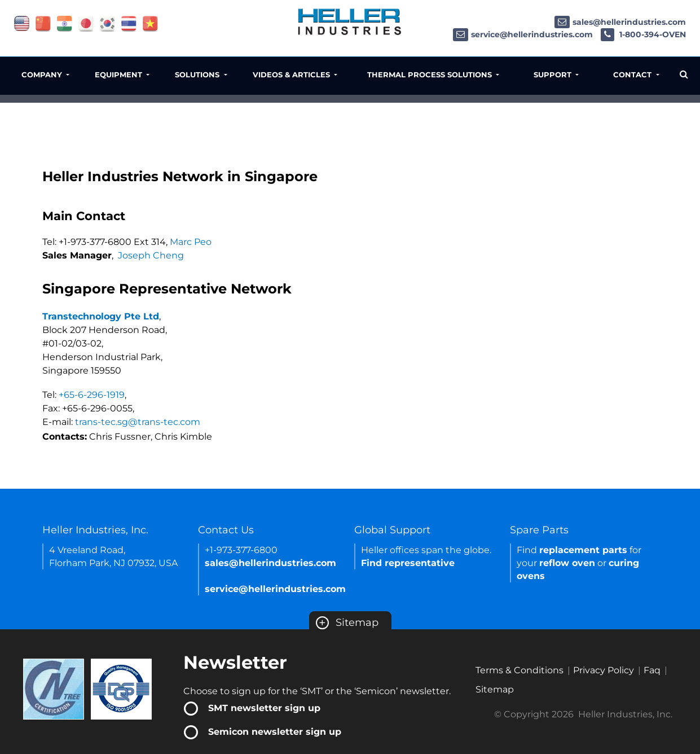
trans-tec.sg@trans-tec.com (138, 422)
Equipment (120, 74)
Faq (652, 670)
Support (554, 74)
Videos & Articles (292, 74)
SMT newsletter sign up (264, 708)
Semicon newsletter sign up (275, 732)
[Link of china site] (43, 23)
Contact (633, 74)
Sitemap (347, 623)
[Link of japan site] (86, 23)
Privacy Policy (604, 670)
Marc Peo (191, 242)
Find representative (408, 563)
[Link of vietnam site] (150, 23)
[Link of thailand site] (129, 23)
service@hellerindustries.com (523, 34)
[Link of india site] (65, 23)
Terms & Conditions (520, 670)
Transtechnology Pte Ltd (101, 316)
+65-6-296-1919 (92, 395)
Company (43, 74)
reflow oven (567, 563)
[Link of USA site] (22, 23)
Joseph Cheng (151, 255)
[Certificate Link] (54, 688)
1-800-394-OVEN (643, 34)
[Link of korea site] (107, 23)
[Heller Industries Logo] (350, 21)
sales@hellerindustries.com (620, 22)
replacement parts (583, 550)
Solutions (198, 74)
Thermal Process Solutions (431, 74)
